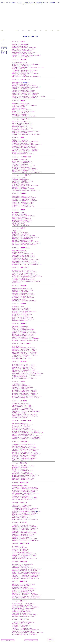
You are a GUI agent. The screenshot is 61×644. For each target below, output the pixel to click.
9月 (2, 52)
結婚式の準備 (52, 3)
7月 (6, 52)
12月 (2, 51)
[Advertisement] (30, 18)
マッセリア (37, 511)
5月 (4, 47)
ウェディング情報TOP (11, 3)
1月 (6, 48)
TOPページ (3, 3)
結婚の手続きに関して (28, 4)
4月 (6, 47)
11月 (5, 51)
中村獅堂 (25, 82)
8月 (4, 52)
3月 (2, 48)
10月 (7, 51)
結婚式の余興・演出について (42, 3)
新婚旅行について (38, 4)
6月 (2, 47)
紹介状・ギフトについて (30, 3)
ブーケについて (20, 3)
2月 (4, 48)
